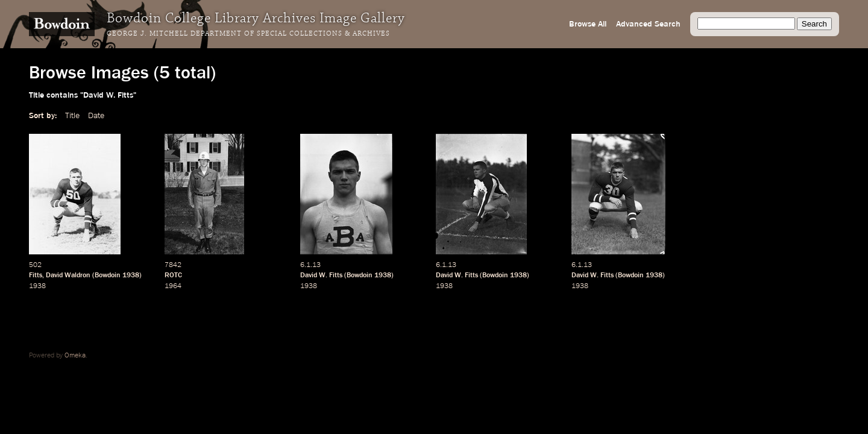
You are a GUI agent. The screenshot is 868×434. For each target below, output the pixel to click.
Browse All (588, 24)
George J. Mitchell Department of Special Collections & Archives (248, 34)
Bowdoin (108, 275)
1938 (131, 275)
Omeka (75, 356)
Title (72, 116)
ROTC (173, 275)
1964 (173, 286)
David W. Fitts (321, 275)
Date (96, 116)
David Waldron (68, 275)
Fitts (36, 275)
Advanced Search (648, 24)
